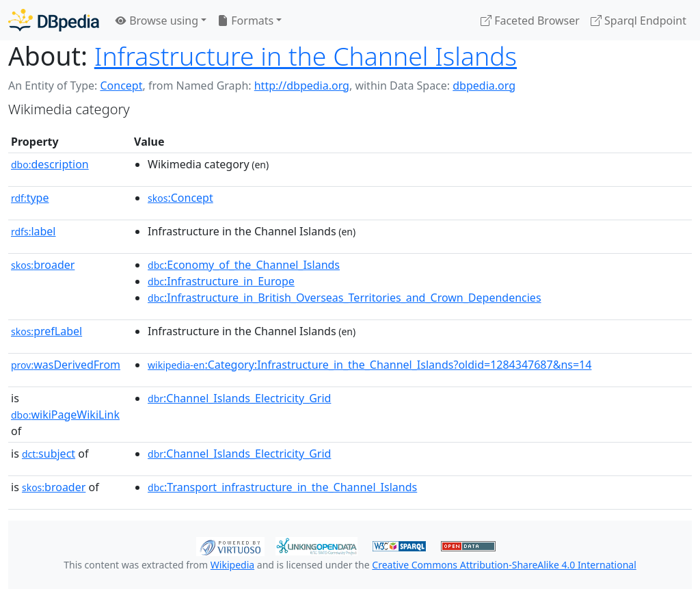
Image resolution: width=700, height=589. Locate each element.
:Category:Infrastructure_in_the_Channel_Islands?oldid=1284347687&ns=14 (369, 365)
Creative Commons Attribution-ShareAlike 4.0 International (504, 565)
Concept (121, 86)
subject (49, 454)
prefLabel (46, 331)
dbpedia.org (484, 86)
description (50, 164)
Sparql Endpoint (638, 21)
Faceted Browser (530, 21)
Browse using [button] (157, 21)
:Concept (180, 198)
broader (43, 265)
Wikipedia (232, 565)
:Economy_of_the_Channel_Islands (244, 265)
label (33, 231)
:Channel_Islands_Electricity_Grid (239, 398)
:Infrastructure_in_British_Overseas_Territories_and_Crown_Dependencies (345, 298)
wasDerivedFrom (66, 365)
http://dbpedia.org (302, 86)
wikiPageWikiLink (65, 415)
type (30, 198)
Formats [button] (245, 21)
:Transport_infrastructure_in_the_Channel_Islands (282, 487)
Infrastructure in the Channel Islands (306, 56)
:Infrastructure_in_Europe (221, 281)
